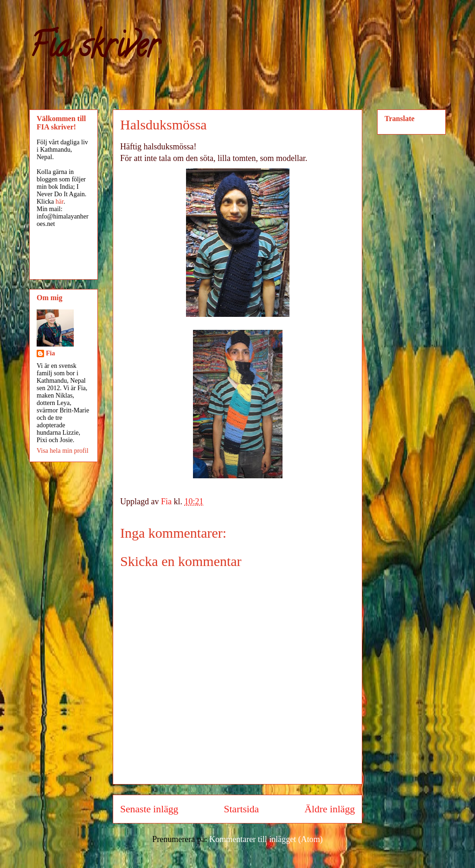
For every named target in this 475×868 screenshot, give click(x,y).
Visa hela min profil (63, 451)
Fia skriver (94, 49)
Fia (50, 353)
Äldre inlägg (330, 809)
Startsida (242, 809)
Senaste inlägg (149, 809)
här (60, 202)
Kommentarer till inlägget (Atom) (266, 839)
